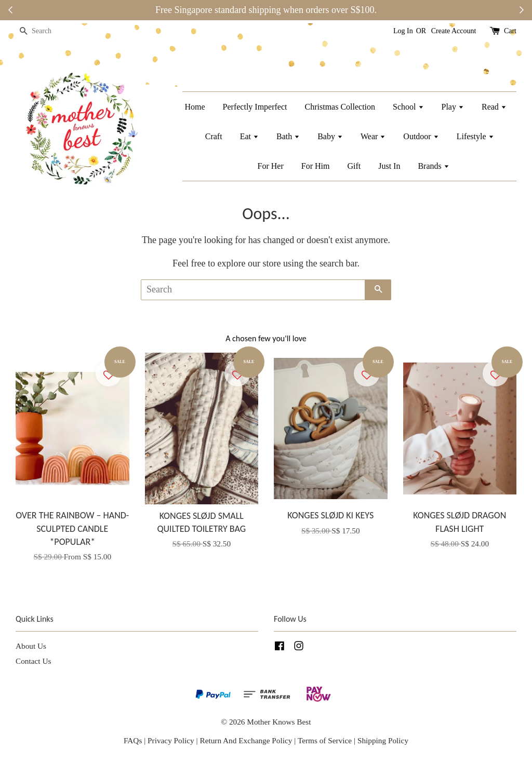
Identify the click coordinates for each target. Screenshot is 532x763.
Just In (389, 166)
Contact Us (33, 661)
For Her (271, 166)
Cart (510, 31)
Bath (288, 136)
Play (453, 107)
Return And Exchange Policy (246, 740)
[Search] (47, 31)
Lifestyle (475, 136)
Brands (433, 166)
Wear (373, 136)
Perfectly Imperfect (255, 107)
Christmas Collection (340, 107)
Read (494, 107)
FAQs (133, 740)
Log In (403, 31)
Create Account (454, 31)
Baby (330, 136)
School (408, 107)
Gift (354, 166)
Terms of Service (326, 740)
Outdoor (421, 136)
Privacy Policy (171, 740)
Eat (249, 136)
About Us (31, 646)
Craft (214, 136)
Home (195, 107)
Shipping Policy (383, 740)
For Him (316, 166)
